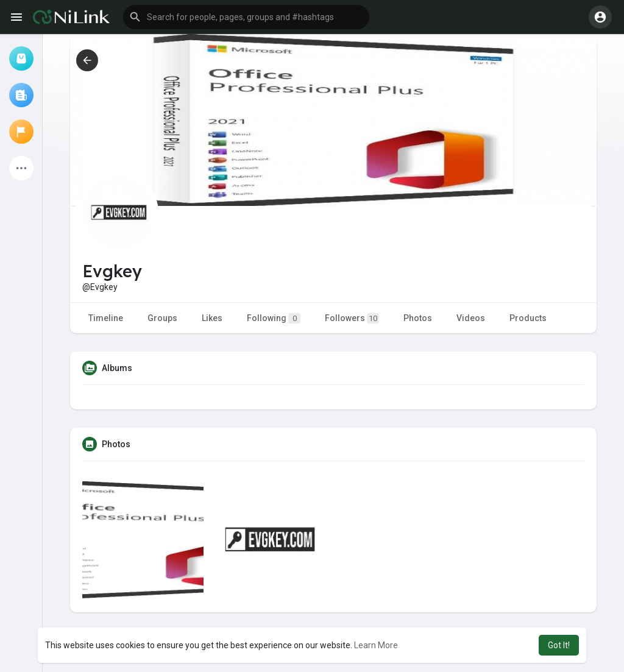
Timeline (106, 318)
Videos (471, 318)
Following (274, 318)
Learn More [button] (376, 645)
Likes (212, 318)
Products (528, 318)
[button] (246, 17)
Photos (418, 318)
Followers (352, 318)
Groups (162, 318)
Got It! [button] (559, 645)
